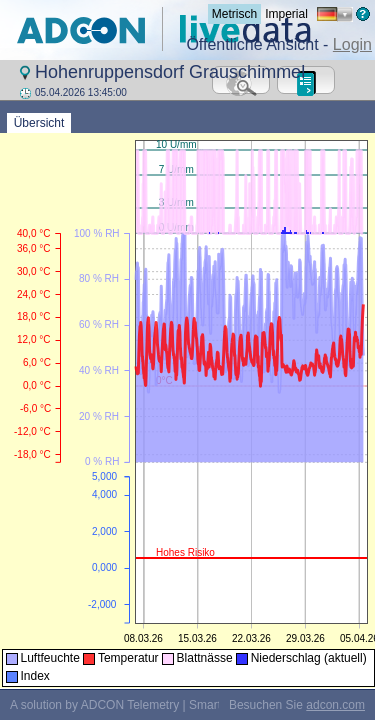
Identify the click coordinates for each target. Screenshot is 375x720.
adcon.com (335, 705)
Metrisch (234, 14)
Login (352, 44)
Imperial (286, 14)
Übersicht (39, 123)
